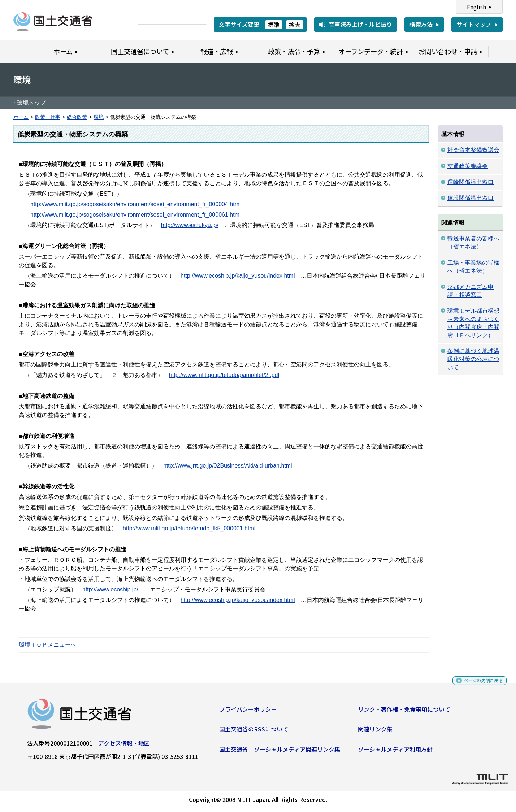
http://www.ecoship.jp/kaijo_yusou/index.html (238, 276)
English (476, 7)
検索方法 (421, 24)
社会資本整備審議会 (473, 150)
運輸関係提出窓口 (471, 182)
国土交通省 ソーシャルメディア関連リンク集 (280, 752)
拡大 (295, 25)
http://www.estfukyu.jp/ (190, 225)
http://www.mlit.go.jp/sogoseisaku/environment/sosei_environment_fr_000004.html (136, 204)
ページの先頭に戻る (477, 686)
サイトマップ (474, 24)
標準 (274, 25)
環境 (99, 117)
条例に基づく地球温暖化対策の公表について (473, 359)
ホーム (21, 117)
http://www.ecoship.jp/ (110, 589)
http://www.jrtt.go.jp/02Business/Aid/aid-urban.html (228, 466)
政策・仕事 (48, 117)
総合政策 (77, 117)
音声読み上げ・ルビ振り (360, 24)
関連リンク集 (375, 732)
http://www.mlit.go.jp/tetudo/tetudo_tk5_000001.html (189, 528)
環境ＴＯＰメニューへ (48, 645)
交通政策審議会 (468, 166)
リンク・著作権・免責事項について (404, 712)
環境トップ (31, 103)
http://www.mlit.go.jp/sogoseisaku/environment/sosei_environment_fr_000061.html (136, 215)
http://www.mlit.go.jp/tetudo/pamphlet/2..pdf (224, 375)
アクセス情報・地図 (124, 746)
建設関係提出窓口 (471, 198)
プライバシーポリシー (248, 712)
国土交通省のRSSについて (254, 732)
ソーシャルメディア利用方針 (395, 752)
